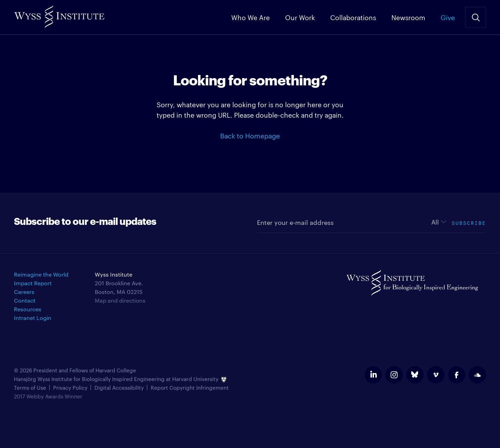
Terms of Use (30, 387)
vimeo (436, 375)
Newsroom (408, 17)
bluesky (415, 375)
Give (448, 17)
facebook (457, 375)
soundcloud (477, 375)
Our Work (300, 17)
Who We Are (251, 17)
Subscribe (469, 222)
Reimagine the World (41, 274)
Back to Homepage (250, 135)
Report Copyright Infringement (190, 387)
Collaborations (353, 17)
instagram (394, 375)
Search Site (476, 17)
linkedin (373, 375)
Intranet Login (33, 318)
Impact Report (33, 283)
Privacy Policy (70, 387)
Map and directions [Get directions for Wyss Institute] (120, 300)
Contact (25, 300)
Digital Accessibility (119, 387)
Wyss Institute (59, 14)
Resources (28, 309)
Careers (24, 292)
